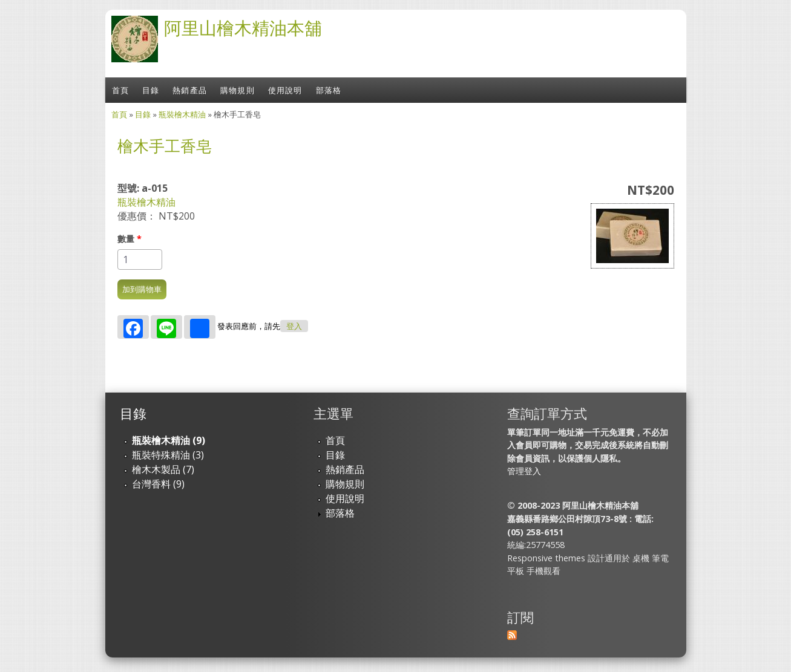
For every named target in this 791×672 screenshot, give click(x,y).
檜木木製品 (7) (163, 469)
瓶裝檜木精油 (182, 114)
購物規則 (238, 90)
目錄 (151, 90)
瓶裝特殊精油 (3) (168, 455)
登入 (294, 326)
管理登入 (524, 471)
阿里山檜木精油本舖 (243, 28)
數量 (130, 239)
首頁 (120, 90)
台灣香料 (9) (158, 484)
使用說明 (285, 90)
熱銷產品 (190, 90)
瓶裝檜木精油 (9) (169, 440)
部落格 (329, 90)
